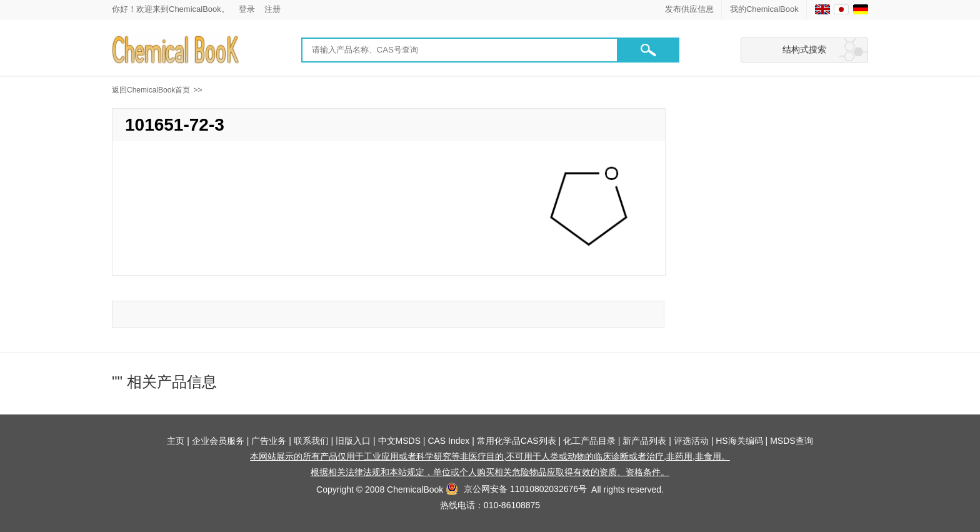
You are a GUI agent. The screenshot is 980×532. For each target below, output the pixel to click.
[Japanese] (841, 9)
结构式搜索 (804, 49)
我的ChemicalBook (764, 9)
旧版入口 (353, 441)
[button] (648, 50)
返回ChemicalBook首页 (151, 90)
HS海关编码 (739, 441)
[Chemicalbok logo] (177, 50)
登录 (247, 9)
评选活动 (691, 441)
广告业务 (269, 441)
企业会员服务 (218, 441)
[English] (822, 9)
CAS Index (448, 441)
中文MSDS (399, 441)
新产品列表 (644, 441)
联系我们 (311, 441)
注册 (272, 9)
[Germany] (861, 9)
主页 (176, 441)
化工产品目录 (589, 441)
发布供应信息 (689, 9)
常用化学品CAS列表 (517, 441)
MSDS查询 (791, 441)
